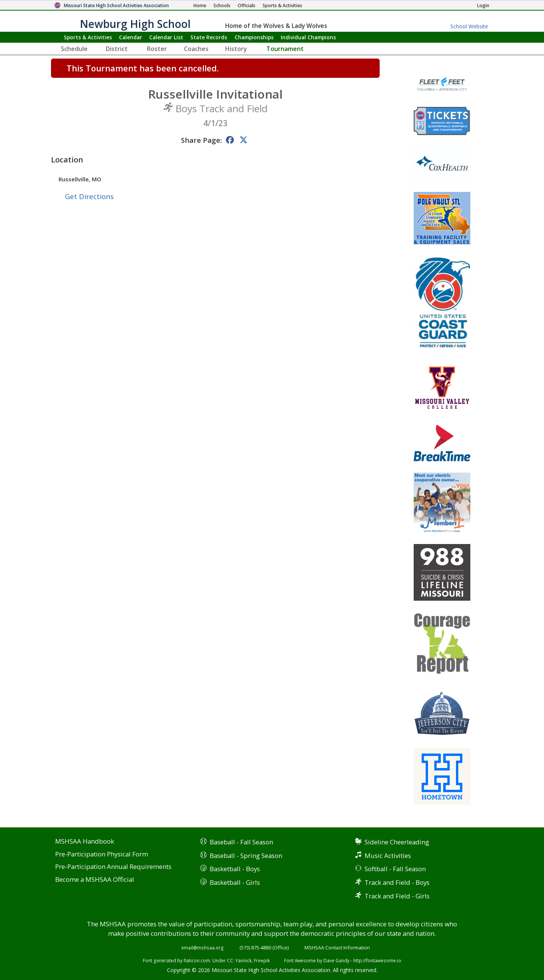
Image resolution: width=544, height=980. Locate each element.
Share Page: (201, 140)
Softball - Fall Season (395, 869)
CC (230, 960)
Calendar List (166, 37)
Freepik (262, 960)
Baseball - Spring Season (246, 856)
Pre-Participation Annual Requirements (113, 867)
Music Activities (388, 856)
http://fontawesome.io (377, 960)
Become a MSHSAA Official (95, 880)
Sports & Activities (88, 37)
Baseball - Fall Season (241, 842)
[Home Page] (200, 5)
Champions (308, 37)
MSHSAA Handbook (85, 842)
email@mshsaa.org (202, 948)
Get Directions (89, 196)
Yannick (243, 960)
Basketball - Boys (235, 869)
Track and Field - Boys (397, 882)
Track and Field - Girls (397, 896)
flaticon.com (197, 960)
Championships (254, 37)
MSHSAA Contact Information (337, 948)
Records (209, 37)
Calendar (131, 37)
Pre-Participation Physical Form (102, 854)
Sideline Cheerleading (397, 842)
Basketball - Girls (235, 882)
